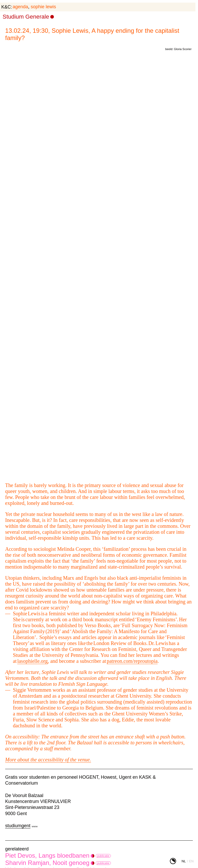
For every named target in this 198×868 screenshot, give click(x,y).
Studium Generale (26, 17)
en (191, 861)
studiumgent (18, 826)
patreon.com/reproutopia (132, 661)
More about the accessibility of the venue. (48, 760)
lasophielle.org (32, 661)
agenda (20, 7)
